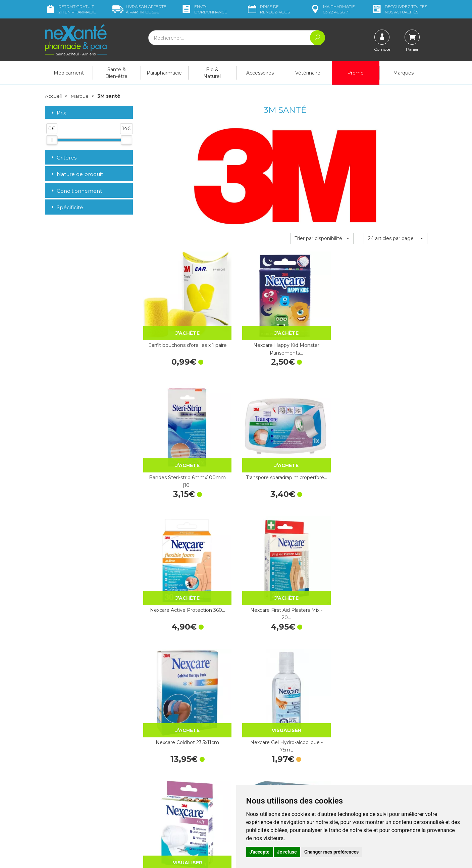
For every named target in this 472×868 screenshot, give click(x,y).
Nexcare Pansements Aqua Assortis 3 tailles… (322, 537)
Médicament (69, 73)
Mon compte (59, 819)
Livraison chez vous (360, 737)
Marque (80, 96)
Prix (58, 113)
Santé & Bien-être (116, 73)
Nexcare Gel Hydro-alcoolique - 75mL (395, 430)
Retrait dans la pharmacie (367, 731)
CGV (246, 778)
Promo (355, 73)
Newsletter (155, 787)
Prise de (268, 9)
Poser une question (66, 813)
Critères (63, 157)
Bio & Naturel (212, 73)
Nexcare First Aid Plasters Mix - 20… (248, 430)
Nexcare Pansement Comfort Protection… (395, 537)
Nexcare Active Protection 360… (175, 430)
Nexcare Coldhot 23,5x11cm (322, 430)
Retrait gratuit (70, 9)
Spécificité (67, 207)
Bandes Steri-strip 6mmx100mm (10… (322, 323)
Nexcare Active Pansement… (322, 644)
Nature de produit (76, 174)
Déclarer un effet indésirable (272, 772)
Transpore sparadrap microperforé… (396, 323)
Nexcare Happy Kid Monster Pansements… (248, 323)
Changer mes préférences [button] (331, 852)
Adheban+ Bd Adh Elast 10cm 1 (248, 644)
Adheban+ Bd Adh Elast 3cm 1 (248, 537)
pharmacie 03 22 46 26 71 (332, 9)
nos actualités (399, 9)
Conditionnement (76, 191)
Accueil (53, 96)
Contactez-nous (259, 760)
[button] (322, 238)
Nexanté (157, 858)
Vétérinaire (308, 73)
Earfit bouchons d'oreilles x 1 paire (175, 323)
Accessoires (260, 73)
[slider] (52, 140)
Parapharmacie (164, 73)
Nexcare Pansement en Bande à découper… (175, 537)
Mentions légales (260, 784)
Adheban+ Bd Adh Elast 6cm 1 (175, 644)
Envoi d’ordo (204, 9)
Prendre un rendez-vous (268, 766)
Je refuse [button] (287, 852)
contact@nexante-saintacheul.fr (80, 803)
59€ (139, 9)
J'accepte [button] (260, 852)
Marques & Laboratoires (169, 781)
